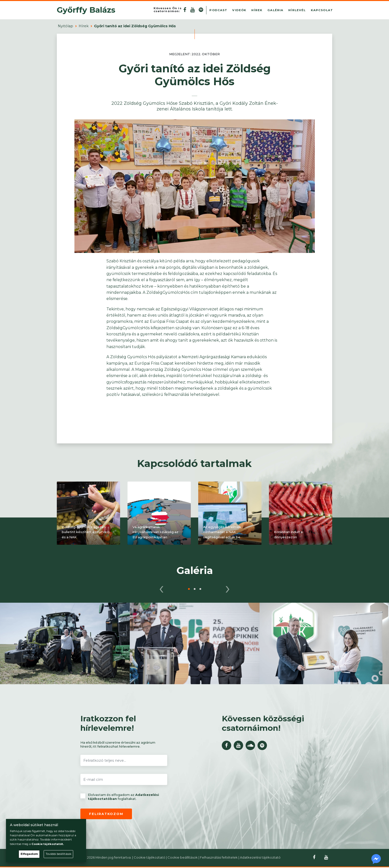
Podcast (218, 10)
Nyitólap (65, 27)
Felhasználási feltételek (219, 858)
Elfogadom (29, 854)
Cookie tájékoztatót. (48, 844)
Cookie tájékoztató (149, 858)
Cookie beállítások (183, 858)
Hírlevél (297, 10)
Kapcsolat (322, 10)
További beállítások (59, 854)
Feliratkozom (106, 814)
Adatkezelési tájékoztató (260, 858)
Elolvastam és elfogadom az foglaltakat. (120, 798)
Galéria (275, 10)
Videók (239, 10)
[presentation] (161, 588)
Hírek (257, 10)
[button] (189, 590)
